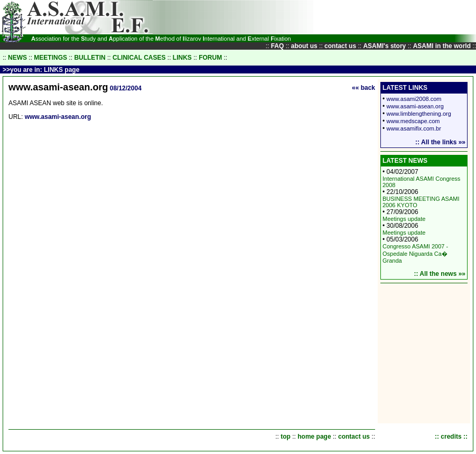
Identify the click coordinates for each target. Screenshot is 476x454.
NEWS (17, 58)
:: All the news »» (440, 274)
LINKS (182, 58)
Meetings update (404, 219)
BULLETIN (90, 58)
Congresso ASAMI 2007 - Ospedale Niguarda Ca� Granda (415, 253)
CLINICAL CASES (139, 58)
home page (314, 437)
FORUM (210, 58)
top (286, 437)
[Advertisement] (276, 17)
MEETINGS (50, 58)
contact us (354, 437)
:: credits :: (451, 437)
